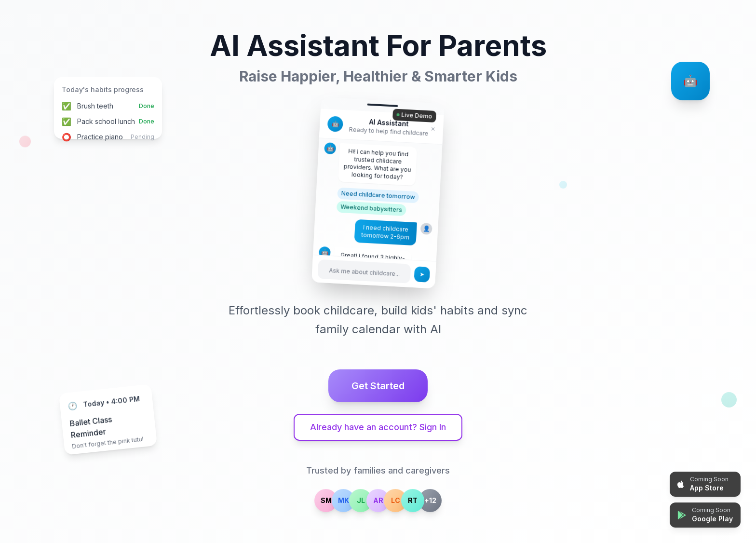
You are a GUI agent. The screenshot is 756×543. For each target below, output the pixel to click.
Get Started (378, 386)
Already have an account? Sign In (378, 427)
